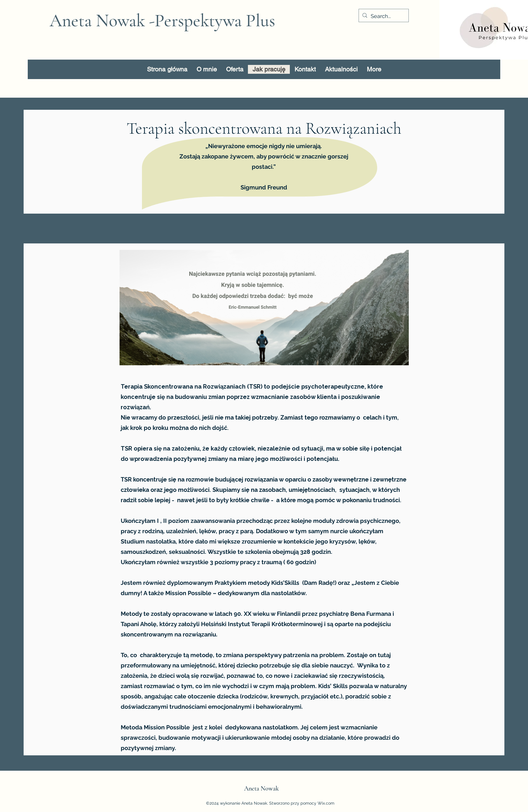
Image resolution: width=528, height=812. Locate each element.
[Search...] (383, 16)
